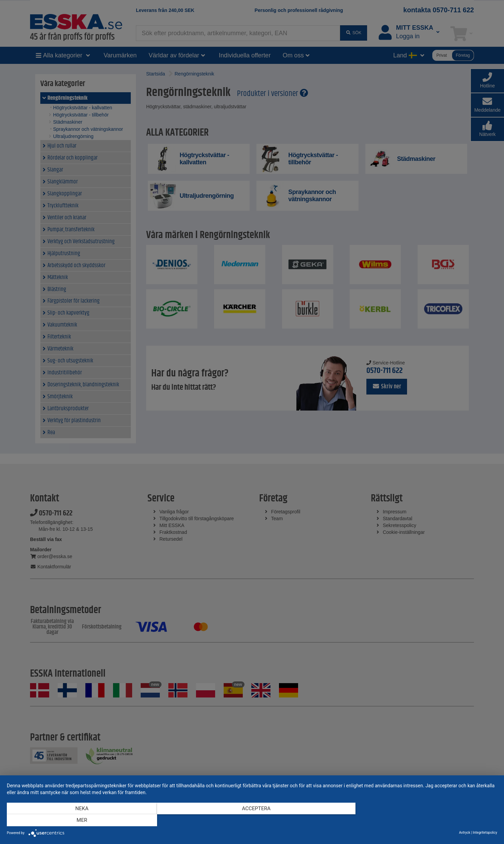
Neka (80, 820)
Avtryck (465, 833)
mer (424, 820)
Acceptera (252, 820)
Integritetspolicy (485, 833)
